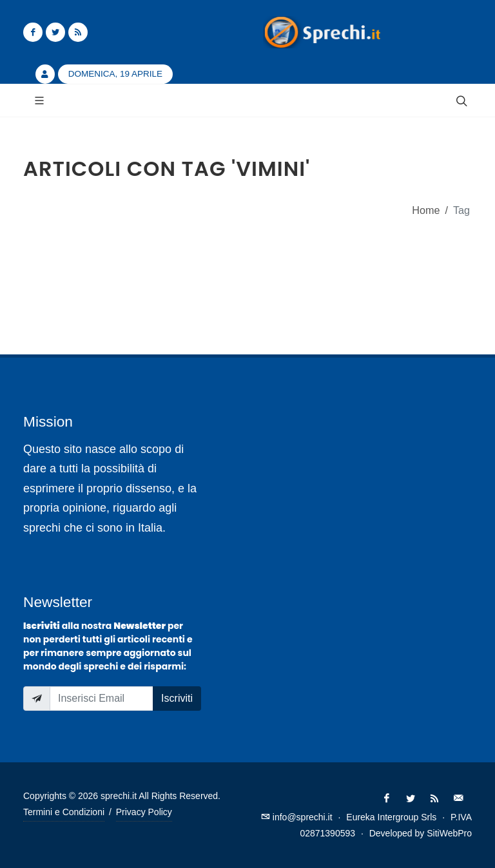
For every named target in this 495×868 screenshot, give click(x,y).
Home (426, 210)
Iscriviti (177, 698)
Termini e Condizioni (64, 812)
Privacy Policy (144, 812)
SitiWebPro (449, 833)
